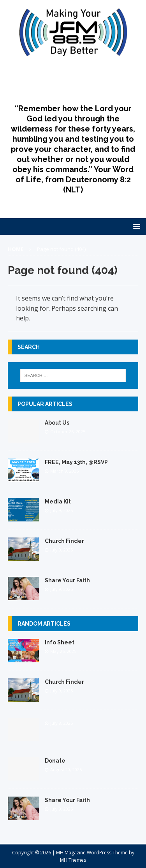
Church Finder (64, 541)
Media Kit (58, 502)
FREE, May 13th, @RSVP (76, 462)
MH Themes (73, 860)
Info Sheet (60, 642)
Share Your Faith (67, 580)
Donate (55, 761)
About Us (57, 423)
